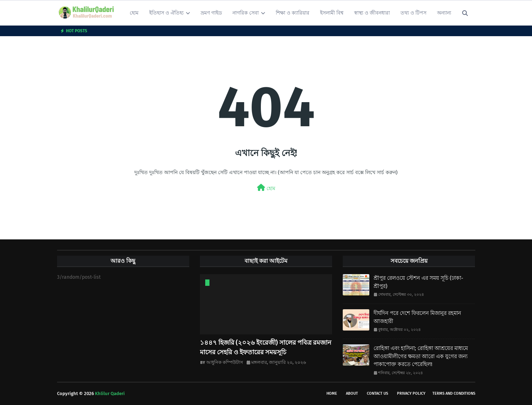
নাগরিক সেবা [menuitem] (246, 13)
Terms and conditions (454, 393)
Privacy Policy (411, 393)
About (352, 393)
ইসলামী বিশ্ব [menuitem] (332, 13)
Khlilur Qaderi (110, 393)
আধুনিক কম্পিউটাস (225, 362)
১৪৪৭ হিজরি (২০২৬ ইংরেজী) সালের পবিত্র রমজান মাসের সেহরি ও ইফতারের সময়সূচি (266, 347)
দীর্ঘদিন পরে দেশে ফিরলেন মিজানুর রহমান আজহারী (417, 317)
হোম (266, 188)
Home (332, 393)
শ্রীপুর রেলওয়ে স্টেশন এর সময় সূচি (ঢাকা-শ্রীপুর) (418, 282)
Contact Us (377, 393)
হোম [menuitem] (134, 13)
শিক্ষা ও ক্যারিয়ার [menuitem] (293, 13)
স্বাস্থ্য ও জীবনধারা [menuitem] (372, 13)
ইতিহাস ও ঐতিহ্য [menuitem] (166, 13)
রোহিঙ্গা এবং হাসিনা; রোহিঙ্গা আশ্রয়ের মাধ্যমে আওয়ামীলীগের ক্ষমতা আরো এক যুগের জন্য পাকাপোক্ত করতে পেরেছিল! (421, 356)
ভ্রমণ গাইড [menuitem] (211, 13)
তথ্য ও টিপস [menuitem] (413, 13)
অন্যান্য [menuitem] (444, 13)
